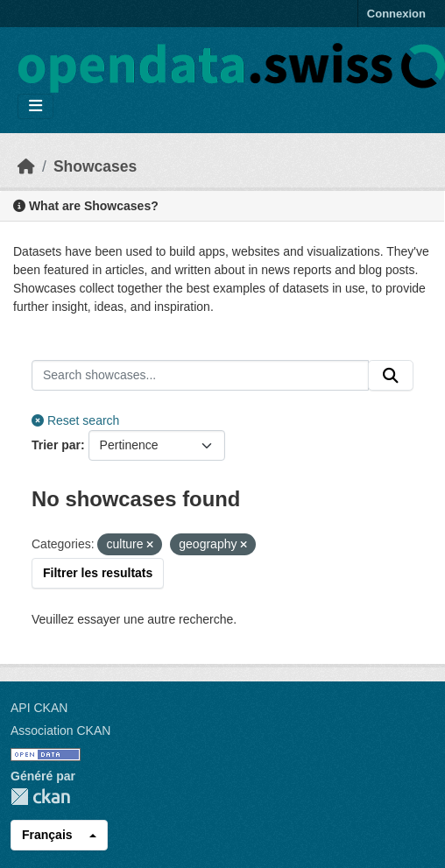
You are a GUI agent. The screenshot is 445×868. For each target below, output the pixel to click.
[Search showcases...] (200, 376)
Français (47, 835)
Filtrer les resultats (98, 573)
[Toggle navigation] (35, 106)
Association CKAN (60, 730)
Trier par (56, 445)
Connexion (396, 14)
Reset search (75, 420)
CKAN (40, 797)
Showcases (95, 166)
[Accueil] (26, 166)
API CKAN (39, 708)
